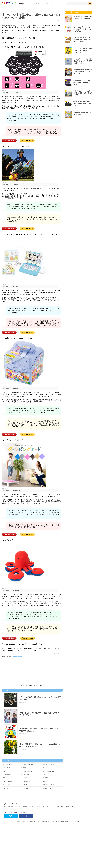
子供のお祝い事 (6, 768)
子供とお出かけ (6, 788)
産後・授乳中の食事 (7, 781)
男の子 (45, 768)
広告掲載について (46, 821)
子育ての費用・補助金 (48, 764)
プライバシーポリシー (35, 821)
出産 (43, 807)
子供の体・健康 (47, 788)
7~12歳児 (74, 807)
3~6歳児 (68, 807)
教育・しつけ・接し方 (48, 785)
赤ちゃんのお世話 (27, 771)
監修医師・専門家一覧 (77, 821)
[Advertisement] (16, 671)
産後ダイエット (47, 781)
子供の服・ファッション (29, 785)
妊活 (38, 3)
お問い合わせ (56, 821)
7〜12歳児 (46, 778)
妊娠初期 (25, 807)
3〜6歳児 (25, 778)
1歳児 (44, 774)
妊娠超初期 (18, 807)
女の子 (24, 768)
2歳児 (4, 778)
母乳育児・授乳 (6, 774)
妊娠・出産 (49, 3)
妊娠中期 (31, 807)
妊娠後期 (38, 807)
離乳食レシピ (26, 774)
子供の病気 (26, 788)
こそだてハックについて (9, 821)
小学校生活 (17, 656)
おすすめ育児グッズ (7, 764)
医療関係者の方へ (65, 821)
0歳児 (4, 771)
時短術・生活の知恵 (28, 764)
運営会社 (19, 821)
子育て (60, 3)
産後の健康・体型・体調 (29, 781)
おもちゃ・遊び (6, 785)
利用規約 (26, 821)
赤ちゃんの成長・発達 (48, 771)
